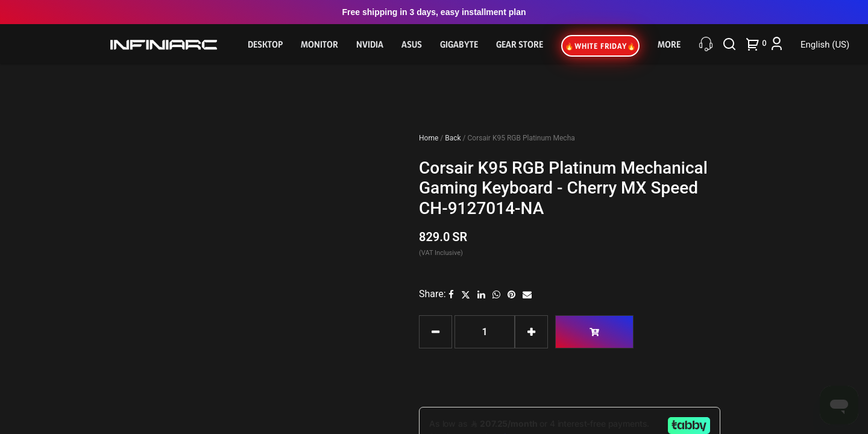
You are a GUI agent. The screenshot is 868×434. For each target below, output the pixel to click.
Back (454, 138)
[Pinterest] (511, 294)
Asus (412, 44)
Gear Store (520, 44)
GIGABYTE (459, 44)
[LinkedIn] (481, 294)
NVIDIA (370, 44)
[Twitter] (466, 294)
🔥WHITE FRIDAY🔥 (601, 46)
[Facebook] (451, 294)
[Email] (527, 294)
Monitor (319, 44)
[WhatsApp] (496, 294)
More (669, 44)
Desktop (265, 44)
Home (429, 138)
